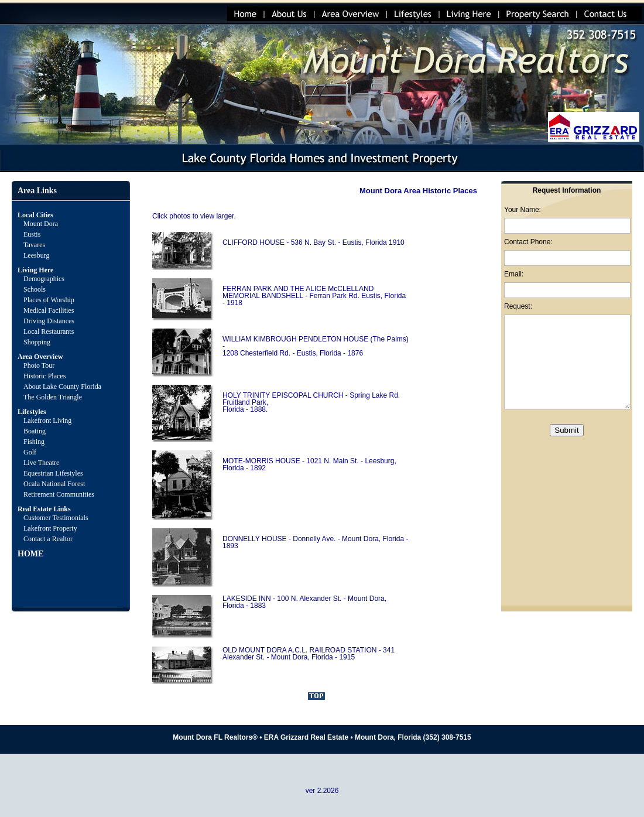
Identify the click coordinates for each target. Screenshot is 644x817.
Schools (35, 289)
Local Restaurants (49, 331)
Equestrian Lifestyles (53, 473)
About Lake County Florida (62, 387)
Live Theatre (41, 463)
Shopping (37, 342)
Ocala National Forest (54, 484)
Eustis (32, 234)
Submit (566, 430)
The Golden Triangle (53, 397)
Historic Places (44, 376)
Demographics (44, 279)
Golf (30, 452)
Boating (35, 431)
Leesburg (37, 255)
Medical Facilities (49, 310)
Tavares (34, 245)
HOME (30, 554)
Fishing (34, 442)
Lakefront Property (50, 528)
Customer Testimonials (56, 518)
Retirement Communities (59, 494)
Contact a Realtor (48, 539)
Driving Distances (49, 321)
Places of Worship (49, 300)
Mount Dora (41, 224)
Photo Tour (39, 365)
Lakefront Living (47, 421)
